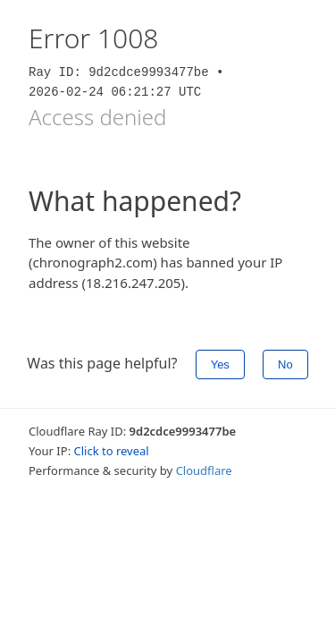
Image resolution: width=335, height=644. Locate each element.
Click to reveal (112, 451)
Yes (220, 364)
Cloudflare (204, 470)
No (285, 364)
